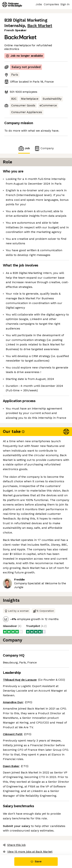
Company (44, 148)
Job (24, 148)
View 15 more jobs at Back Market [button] (28, 852)
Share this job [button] (14, 845)
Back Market (40, 26)
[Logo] (12, 5)
